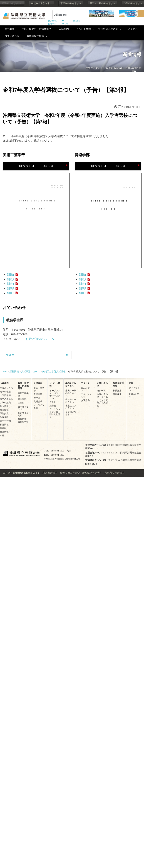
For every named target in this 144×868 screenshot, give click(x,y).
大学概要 (9, 29)
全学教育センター (23, 408)
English (76, 21)
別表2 (11, 288)
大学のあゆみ (6, 399)
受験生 (10, 355)
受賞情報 (4, 432)
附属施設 (4, 417)
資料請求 (38, 401)
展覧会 (53, 402)
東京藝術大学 (50, 473)
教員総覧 (4, 410)
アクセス (133, 29)
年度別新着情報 (115, 68)
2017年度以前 (134, 68)
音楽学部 (22, 399)
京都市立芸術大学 (115, 473)
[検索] (61, 15)
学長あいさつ (6, 388)
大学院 (21, 403)
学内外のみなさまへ (109, 29)
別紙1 (11, 275)
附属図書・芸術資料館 (23, 420)
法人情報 (4, 406)
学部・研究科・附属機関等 (37, 29)
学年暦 (3, 428)
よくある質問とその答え (102, 403)
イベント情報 (83, 29)
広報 (2, 436)
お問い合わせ (12, 36)
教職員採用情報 (35, 36)
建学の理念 (5, 392)
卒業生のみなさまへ (71, 3)
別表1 (11, 284)
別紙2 (11, 279)
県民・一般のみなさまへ (102, 3)
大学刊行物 (5, 421)
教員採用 (117, 391)
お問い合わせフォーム (40, 339)
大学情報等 (5, 395)
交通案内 (85, 400)
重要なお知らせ (94, 68)
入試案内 (64, 29)
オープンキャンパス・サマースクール (55, 394)
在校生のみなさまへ (42, 3)
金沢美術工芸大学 (70, 473)
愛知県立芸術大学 (92, 473)
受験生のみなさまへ (12, 3)
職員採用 (117, 394)
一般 (66, 355)
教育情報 (4, 425)
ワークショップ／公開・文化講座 (55, 413)
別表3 (11, 293)
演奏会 (53, 406)
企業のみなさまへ (133, 3)
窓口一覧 (101, 391)
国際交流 (4, 413)
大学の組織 (5, 403)
